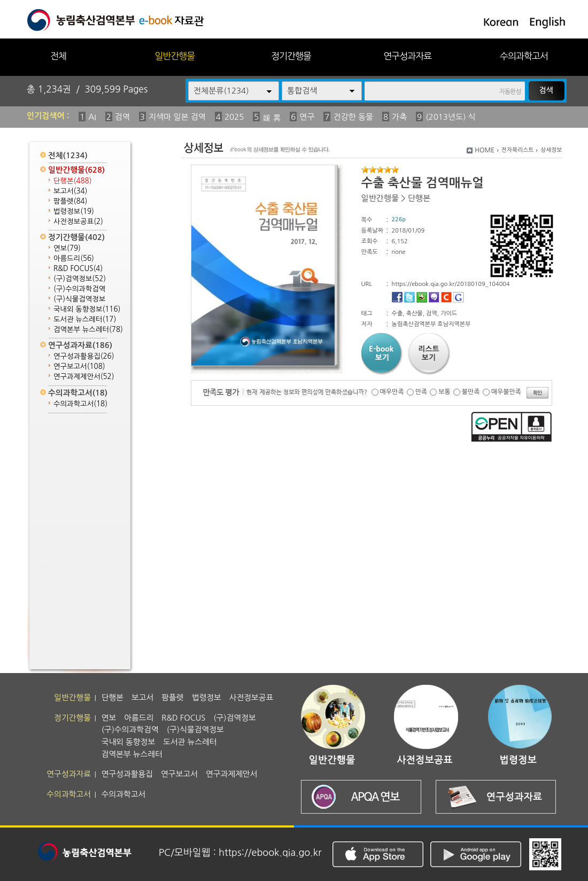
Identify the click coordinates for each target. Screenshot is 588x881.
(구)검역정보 (80, 279)
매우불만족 (506, 392)
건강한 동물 (353, 117)
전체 (58, 56)
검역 (122, 117)
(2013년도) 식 (451, 117)
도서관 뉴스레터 (85, 319)
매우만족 (392, 392)
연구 (307, 117)
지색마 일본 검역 (177, 117)
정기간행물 (291, 56)
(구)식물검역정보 (79, 299)
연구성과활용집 (84, 356)
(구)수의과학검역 (79, 289)
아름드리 (74, 258)
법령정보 (74, 211)
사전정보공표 (78, 222)
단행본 (73, 181)
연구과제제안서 (84, 377)
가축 (399, 117)
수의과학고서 (524, 56)
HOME (485, 150)
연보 (67, 248)
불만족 (471, 392)
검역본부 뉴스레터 (88, 330)
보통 (444, 392)
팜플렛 (70, 201)
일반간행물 (175, 56)
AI (92, 117)
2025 (234, 117)
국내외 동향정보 (87, 309)
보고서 (70, 191)
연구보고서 (79, 366)
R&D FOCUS (78, 269)
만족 (421, 392)
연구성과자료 (407, 56)
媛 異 (272, 118)
